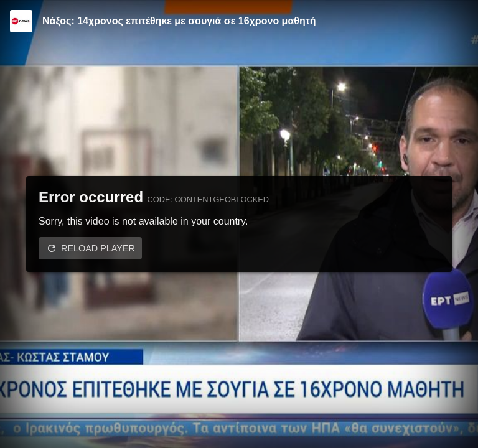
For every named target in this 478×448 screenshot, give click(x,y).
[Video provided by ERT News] (21, 21)
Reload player (98, 248)
